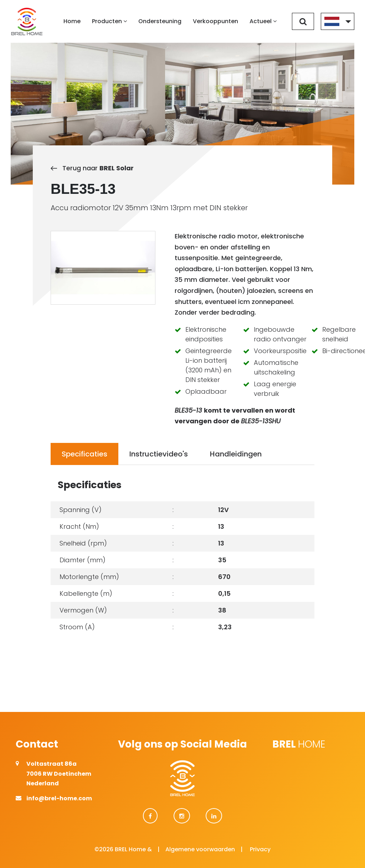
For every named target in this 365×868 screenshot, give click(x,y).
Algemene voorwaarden (200, 849)
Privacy (260, 849)
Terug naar (92, 168)
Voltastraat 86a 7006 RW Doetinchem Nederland (59, 773)
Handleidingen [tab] (236, 454)
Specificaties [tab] (84, 454)
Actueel (263, 21)
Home (72, 21)
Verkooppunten (215, 21)
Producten (109, 21)
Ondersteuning (160, 21)
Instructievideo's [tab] (159, 454)
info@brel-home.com (59, 798)
